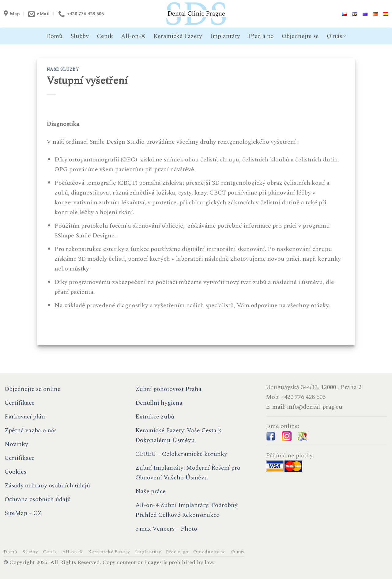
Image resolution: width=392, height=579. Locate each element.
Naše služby (63, 69)
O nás (336, 36)
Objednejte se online (33, 389)
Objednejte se (300, 36)
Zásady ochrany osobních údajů (47, 486)
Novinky (16, 444)
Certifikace (20, 403)
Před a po (261, 36)
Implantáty (225, 36)
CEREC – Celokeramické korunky (181, 454)
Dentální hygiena (159, 403)
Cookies (15, 472)
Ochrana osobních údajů (38, 499)
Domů (54, 36)
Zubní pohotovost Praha (168, 389)
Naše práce (151, 491)
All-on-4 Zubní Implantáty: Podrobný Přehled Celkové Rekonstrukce (187, 510)
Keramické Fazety (178, 36)
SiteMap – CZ (23, 513)
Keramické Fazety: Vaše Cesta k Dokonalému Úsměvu (178, 435)
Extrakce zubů (155, 417)
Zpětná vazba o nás (31, 430)
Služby (80, 36)
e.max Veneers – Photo (166, 529)
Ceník (105, 36)
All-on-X (133, 36)
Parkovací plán (25, 417)
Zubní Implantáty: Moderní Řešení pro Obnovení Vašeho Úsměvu (188, 473)
